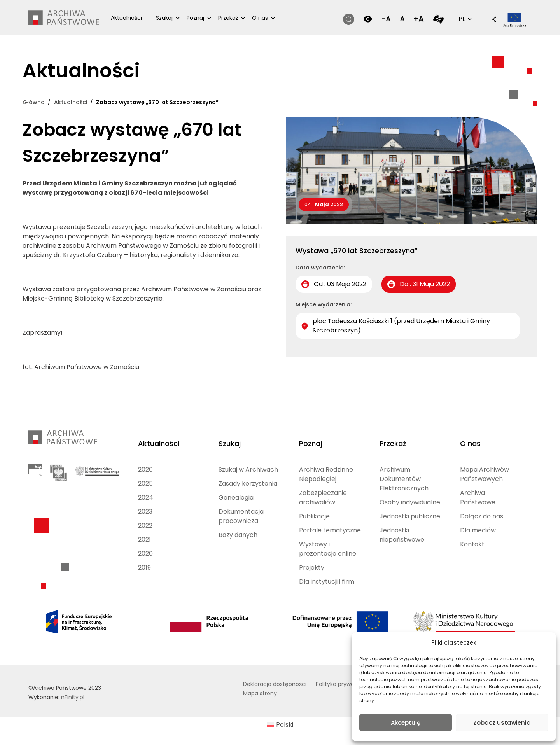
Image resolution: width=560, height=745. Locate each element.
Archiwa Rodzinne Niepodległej (326, 474)
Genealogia (236, 498)
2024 (146, 498)
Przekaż (228, 18)
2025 (145, 484)
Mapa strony (260, 693)
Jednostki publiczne (410, 516)
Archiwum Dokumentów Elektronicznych (404, 479)
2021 (144, 540)
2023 (145, 512)
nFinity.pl (73, 697)
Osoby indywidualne (410, 502)
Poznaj (195, 18)
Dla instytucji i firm (327, 581)
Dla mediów (478, 530)
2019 (144, 567)
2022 (145, 526)
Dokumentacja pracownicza (241, 516)
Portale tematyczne (330, 530)
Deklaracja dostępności (275, 684)
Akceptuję (406, 723)
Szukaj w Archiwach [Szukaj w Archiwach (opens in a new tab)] (248, 470)
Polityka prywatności (343, 684)
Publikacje (314, 516)
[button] (490, 20)
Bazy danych (238, 535)
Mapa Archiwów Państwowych (485, 474)
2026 (145, 470)
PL (464, 19)
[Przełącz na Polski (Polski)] (280, 725)
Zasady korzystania (248, 484)
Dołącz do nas (482, 516)
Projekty (312, 567)
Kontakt (472, 544)
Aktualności (126, 18)
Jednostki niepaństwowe (402, 535)
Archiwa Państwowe (478, 498)
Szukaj (164, 18)
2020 (145, 554)
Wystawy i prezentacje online (328, 549)
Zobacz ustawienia (502, 723)
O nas (260, 18)
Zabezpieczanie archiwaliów (323, 498)
